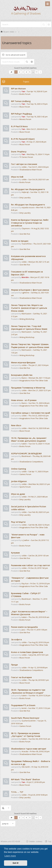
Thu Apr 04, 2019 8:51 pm (39, 680)
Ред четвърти (18, 522)
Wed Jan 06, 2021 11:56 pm (39, 378)
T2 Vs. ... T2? (17, 792)
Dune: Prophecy (19, 152)
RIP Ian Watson (18, 89)
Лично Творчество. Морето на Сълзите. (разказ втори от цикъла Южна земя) (29, 308)
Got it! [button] (16, 863)
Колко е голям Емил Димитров (27, 652)
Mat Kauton (26, 314)
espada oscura (28, 207)
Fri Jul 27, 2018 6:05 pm (36, 782)
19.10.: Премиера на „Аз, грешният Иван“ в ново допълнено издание (29, 439)
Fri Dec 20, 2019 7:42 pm (38, 568)
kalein (24, 444)
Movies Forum (25, 119)
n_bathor (25, 540)
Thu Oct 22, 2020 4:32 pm (39, 416)
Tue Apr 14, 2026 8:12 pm (37, 91)
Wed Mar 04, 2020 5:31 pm (39, 484)
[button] (11, 72)
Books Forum (25, 94)
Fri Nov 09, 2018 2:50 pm (40, 751)
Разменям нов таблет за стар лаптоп (31, 565)
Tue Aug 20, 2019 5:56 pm (39, 642)
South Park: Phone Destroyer (25, 718)
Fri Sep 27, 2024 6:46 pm (37, 142)
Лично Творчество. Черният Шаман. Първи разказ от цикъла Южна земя (30, 346)
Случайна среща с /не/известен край (31, 413)
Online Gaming (19, 469)
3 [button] (23, 72)
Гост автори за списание (24, 164)
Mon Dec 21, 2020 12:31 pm (40, 390)
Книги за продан (20, 241)
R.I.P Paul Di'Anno (19, 126)
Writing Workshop (27, 319)
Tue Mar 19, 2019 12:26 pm (39, 695)
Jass (23, 630)
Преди (14, 665)
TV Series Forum (26, 157)
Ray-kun (25, 583)
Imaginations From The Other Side (34, 381)
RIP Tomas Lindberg (21, 101)
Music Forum (25, 107)
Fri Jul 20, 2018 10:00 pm (38, 795)
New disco (16, 425)
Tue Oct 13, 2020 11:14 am (39, 444)
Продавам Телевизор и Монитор (28, 388)
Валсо (24, 378)
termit (24, 708)
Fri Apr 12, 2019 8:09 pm (38, 668)
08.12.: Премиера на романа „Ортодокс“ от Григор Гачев (26, 735)
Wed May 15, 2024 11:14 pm (38, 154)
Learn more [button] (10, 856)
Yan (23, 91)
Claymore (26, 228)
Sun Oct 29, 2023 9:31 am (39, 179)
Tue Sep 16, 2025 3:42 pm (37, 117)
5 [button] (30, 72)
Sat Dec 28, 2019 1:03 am (39, 556)
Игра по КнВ (17, 177)
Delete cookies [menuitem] (36, 841)
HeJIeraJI (25, 192)
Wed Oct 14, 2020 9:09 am (39, 428)
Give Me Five (25, 234)
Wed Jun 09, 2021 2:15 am (39, 262)
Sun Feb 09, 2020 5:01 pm (39, 512)
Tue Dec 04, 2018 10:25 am (39, 739)
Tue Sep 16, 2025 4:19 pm (37, 104)
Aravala (25, 751)
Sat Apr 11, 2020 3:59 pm (38, 471)
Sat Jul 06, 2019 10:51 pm (38, 655)
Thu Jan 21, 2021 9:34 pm (38, 365)
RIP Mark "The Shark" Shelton (26, 779)
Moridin (25, 277)
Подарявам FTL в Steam (23, 705)
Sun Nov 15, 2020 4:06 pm (39, 403)
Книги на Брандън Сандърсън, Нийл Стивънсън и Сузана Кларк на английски (30, 223)
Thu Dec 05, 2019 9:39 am (39, 617)
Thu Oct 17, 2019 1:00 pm (37, 630)
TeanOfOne (27, 244)
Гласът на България (21, 677)
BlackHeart (26, 456)
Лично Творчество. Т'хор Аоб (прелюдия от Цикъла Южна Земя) (29, 328)
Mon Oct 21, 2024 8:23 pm (37, 129)
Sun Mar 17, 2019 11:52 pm (39, 708)
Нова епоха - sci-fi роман (24, 400)
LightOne (25, 293)
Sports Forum (25, 487)
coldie (24, 167)
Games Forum (25, 474)
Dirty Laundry (25, 198)
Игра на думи (18, 494)
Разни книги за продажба (24, 627)
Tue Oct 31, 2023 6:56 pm (39, 167)
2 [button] (19, 72)
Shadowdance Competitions (31, 462)
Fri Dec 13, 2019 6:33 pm (40, 583)
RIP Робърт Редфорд (21, 114)
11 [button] (37, 72)
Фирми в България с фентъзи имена (30, 290)
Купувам (15, 553)
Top (50, 841)
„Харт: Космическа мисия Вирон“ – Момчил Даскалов (29, 613)
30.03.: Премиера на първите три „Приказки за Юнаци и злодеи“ (28, 691)
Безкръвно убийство (22, 375)
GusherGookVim (29, 721)
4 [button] (26, 72)
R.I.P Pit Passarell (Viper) (23, 139)
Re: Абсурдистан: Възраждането (28, 189)
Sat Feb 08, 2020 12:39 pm (39, 525)
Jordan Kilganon (19, 481)
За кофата (16, 639)
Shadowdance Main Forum (31, 170)
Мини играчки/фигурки (23, 362)
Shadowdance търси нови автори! (29, 749)
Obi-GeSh (26, 767)
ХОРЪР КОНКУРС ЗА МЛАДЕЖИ (26, 453)
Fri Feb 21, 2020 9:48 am (38, 497)
